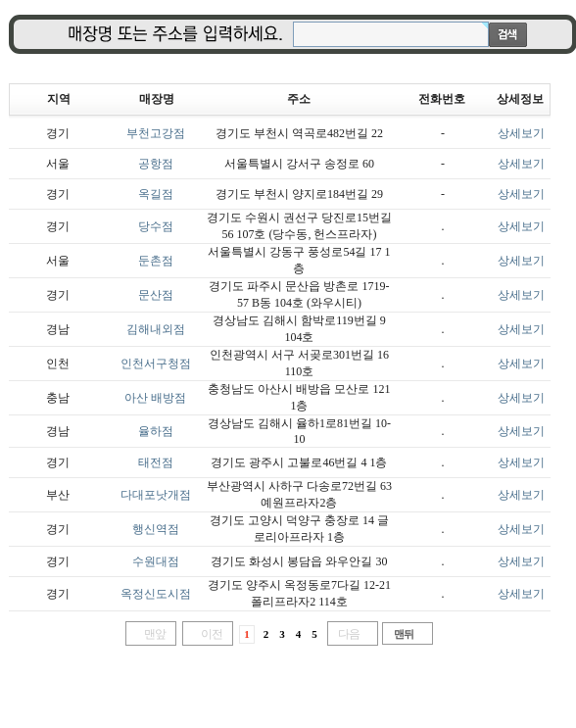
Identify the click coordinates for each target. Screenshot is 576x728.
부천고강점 (156, 133)
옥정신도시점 (156, 594)
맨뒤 (404, 634)
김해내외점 (156, 329)
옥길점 (156, 194)
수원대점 (156, 561)
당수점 (156, 226)
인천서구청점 (156, 364)
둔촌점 (156, 261)
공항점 (156, 164)
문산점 (156, 295)
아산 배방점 (155, 398)
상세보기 (521, 133)
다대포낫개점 (156, 495)
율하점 (156, 431)
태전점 (156, 462)
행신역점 (156, 529)
